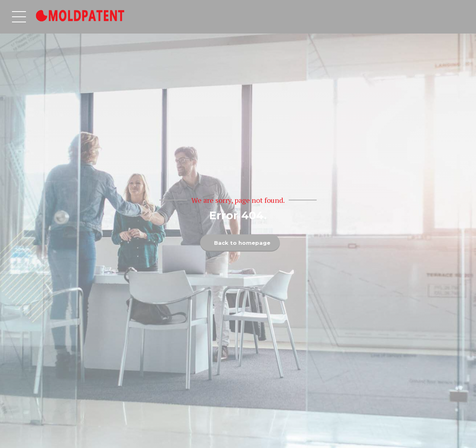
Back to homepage (242, 243)
